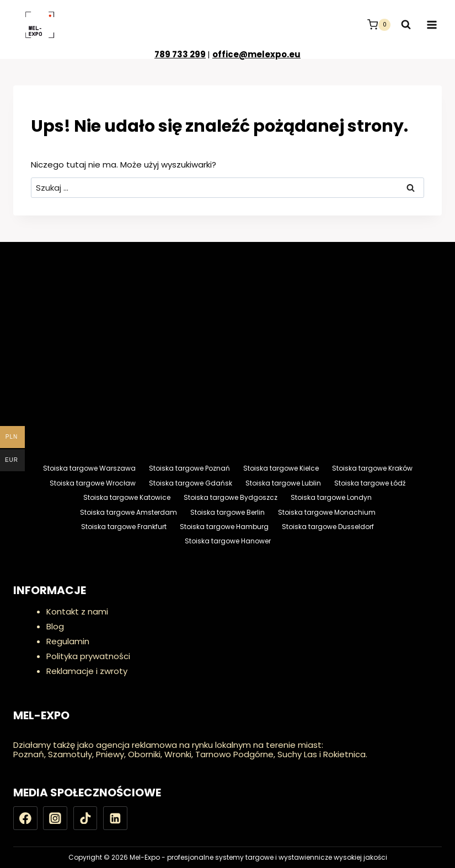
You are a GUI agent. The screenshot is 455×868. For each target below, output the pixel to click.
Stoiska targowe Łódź (370, 483)
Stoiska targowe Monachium (327, 512)
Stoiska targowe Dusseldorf (328, 527)
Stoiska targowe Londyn (331, 497)
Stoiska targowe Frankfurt (124, 527)
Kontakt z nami (77, 611)
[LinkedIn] (115, 818)
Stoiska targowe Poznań (189, 468)
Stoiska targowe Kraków (372, 468)
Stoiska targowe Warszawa (89, 468)
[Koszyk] (379, 25)
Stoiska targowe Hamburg (224, 527)
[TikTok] (85, 818)
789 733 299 (180, 54)
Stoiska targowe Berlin (227, 512)
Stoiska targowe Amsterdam (129, 512)
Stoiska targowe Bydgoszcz (231, 497)
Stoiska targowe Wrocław (93, 483)
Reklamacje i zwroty (87, 671)
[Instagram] (55, 818)
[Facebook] (25, 818)
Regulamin (68, 641)
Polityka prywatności (88, 656)
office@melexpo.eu (256, 54)
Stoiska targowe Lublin (283, 483)
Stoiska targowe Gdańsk (191, 483)
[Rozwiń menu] (432, 25)
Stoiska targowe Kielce (281, 468)
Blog (55, 626)
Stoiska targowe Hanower (228, 541)
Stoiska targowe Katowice (127, 497)
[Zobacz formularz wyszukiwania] (406, 25)
